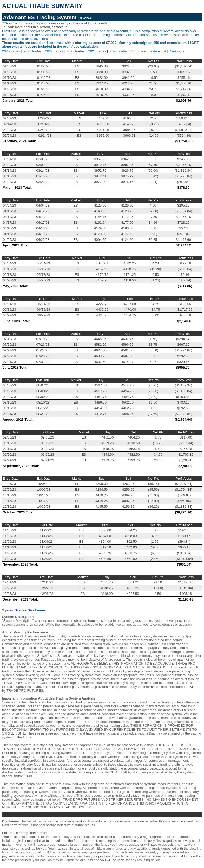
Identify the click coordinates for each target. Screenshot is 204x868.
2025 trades (119, 51)
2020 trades (11, 51)
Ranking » (176, 51)
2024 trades (97, 51)
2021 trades (33, 51)
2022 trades (54, 51)
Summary (139, 51)
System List (157, 51)
